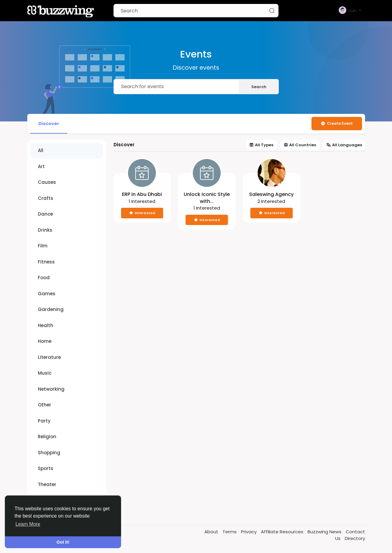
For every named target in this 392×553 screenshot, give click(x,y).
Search (259, 87)
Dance (45, 214)
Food (44, 278)
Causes (47, 182)
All (41, 151)
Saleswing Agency (271, 195)
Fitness (46, 262)
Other (44, 405)
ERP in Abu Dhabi (142, 195)
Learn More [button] (28, 524)
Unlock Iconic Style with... (207, 198)
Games (47, 294)
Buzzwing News (325, 532)
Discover (49, 123)
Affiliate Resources (283, 532)
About (212, 532)
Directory (355, 539)
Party (44, 421)
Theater (47, 485)
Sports (46, 469)
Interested (142, 213)
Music (45, 373)
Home (45, 341)
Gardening (51, 310)
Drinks (45, 230)
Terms (230, 532)
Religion (47, 437)
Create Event (337, 123)
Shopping (49, 453)
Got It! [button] (63, 542)
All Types (262, 145)
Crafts (46, 199)
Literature (49, 358)
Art (41, 167)
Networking (51, 389)
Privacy (249, 532)
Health (46, 326)
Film (43, 246)
